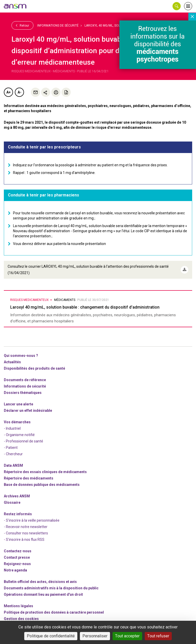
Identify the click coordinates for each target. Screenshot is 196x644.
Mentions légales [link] (19, 606)
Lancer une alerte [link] (19, 404)
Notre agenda (15, 570)
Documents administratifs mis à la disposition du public (51, 588)
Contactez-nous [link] (18, 551)
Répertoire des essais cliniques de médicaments (45, 472)
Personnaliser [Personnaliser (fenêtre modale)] (95, 636)
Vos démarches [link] (17, 422)
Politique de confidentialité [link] (51, 636)
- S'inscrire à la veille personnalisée (32, 520)
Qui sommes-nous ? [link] (21, 355)
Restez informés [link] (18, 514)
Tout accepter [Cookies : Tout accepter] (127, 636)
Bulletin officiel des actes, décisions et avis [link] (40, 581)
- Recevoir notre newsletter (26, 526)
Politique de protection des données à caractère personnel (54, 612)
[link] (15, 6)
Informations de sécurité (58, 26)
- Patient (11, 447)
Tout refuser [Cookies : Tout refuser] (158, 636)
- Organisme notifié (19, 435)
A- (20, 92)
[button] (177, 6)
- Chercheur (13, 454)
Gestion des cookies (21, 618)
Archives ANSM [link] (17, 496)
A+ (9, 92)
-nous (17, 564)
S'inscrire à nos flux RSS (25, 539)
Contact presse (17, 557)
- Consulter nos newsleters (26, 533)
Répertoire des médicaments (29, 478)
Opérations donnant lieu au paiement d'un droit (43, 594)
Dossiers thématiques (23, 392)
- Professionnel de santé (23, 441)
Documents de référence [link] (25, 380)
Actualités (12, 362)
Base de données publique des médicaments (42, 484)
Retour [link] (22, 25)
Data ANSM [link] (13, 465)
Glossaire (12, 502)
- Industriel (12, 428)
